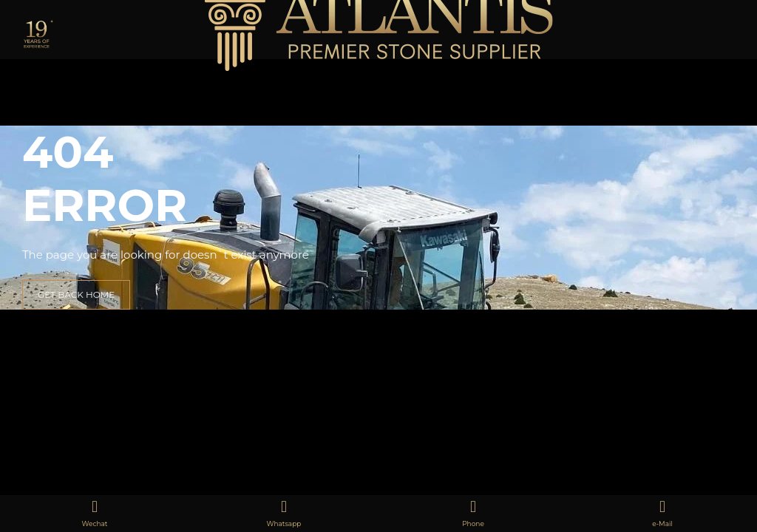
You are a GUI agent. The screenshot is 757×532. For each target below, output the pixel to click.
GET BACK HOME (76, 294)
